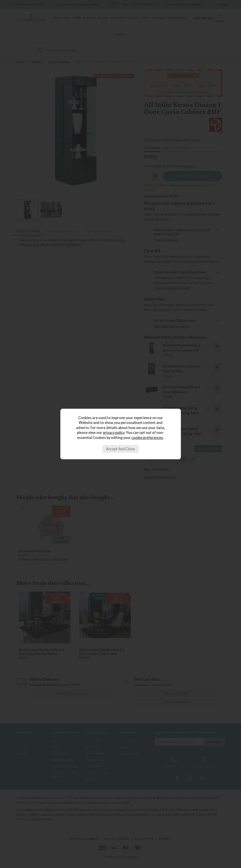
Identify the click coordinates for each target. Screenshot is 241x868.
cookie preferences (147, 438)
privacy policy (114, 433)
